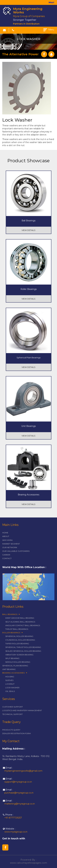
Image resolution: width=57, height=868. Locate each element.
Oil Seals (10, 691)
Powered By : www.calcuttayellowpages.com (29, 861)
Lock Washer (12, 688)
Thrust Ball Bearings (17, 629)
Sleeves (9, 680)
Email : (23, 769)
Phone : (12, 816)
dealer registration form (16, 733)
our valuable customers (16, 551)
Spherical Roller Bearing (19, 636)
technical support (12, 714)
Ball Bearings (11, 614)
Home (5, 533)
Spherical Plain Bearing (15, 666)
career (6, 555)
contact (7, 558)
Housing (10, 677)
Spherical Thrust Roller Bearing (23, 647)
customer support (13, 707)
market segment (11, 544)
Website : (15, 830)
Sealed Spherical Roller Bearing (23, 651)
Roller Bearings (12, 633)
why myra (7, 540)
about (6, 536)
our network (10, 547)
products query (11, 730)
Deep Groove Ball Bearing (20, 618)
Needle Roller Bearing (18, 662)
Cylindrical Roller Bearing (20, 640)
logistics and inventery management (22, 710)
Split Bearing (12, 658)
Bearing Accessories (15, 673)
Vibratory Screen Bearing (19, 655)
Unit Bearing (9, 669)
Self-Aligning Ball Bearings (20, 622)
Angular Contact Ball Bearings (23, 625)
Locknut (10, 684)
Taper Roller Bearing (17, 644)
